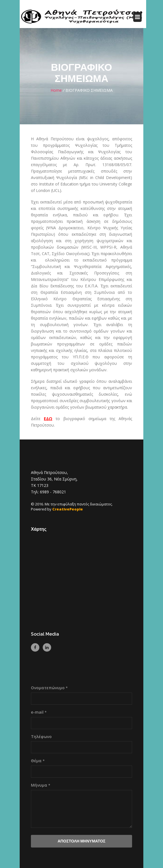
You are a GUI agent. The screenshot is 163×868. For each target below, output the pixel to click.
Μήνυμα (41, 785)
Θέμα (38, 761)
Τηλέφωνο (41, 737)
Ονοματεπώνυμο (49, 688)
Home (56, 90)
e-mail (39, 712)
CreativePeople (68, 509)
